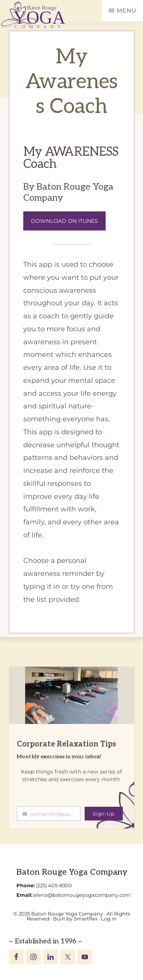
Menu (127, 10)
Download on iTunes (64, 221)
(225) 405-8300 (54, 885)
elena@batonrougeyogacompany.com (82, 895)
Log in (109, 919)
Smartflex (86, 919)
